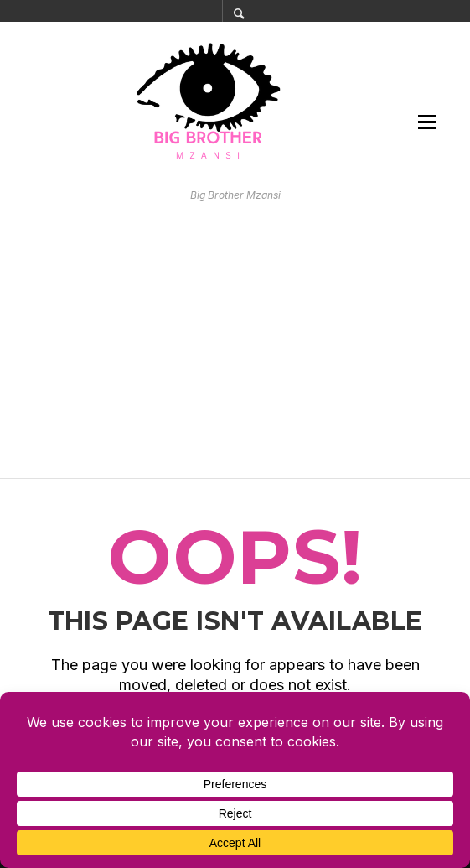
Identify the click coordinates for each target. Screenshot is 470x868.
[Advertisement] (235, 340)
